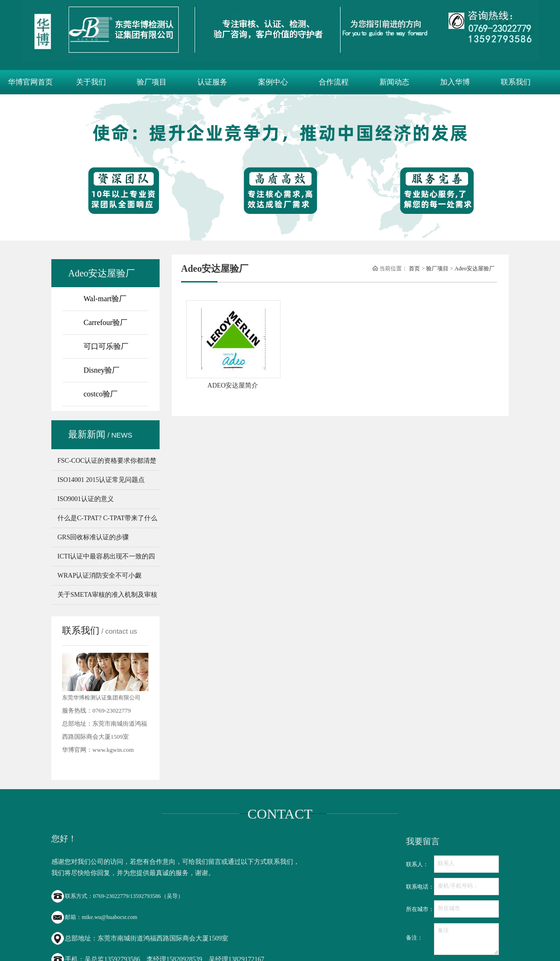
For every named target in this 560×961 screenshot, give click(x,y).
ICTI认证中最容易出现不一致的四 (106, 556)
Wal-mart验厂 (105, 299)
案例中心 (273, 82)
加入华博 (455, 82)
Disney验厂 (101, 370)
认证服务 (212, 82)
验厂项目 (152, 82)
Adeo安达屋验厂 (475, 269)
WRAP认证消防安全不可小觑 (99, 576)
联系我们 (516, 82)
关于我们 (91, 82)
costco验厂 (101, 394)
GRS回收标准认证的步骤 (93, 537)
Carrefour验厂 (105, 322)
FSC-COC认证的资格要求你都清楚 (107, 461)
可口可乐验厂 (106, 346)
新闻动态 (394, 82)
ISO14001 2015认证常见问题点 (101, 480)
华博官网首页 (30, 82)
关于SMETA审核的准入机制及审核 (107, 595)
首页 (414, 269)
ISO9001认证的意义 (86, 499)
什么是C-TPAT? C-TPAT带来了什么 (107, 518)
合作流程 (334, 82)
